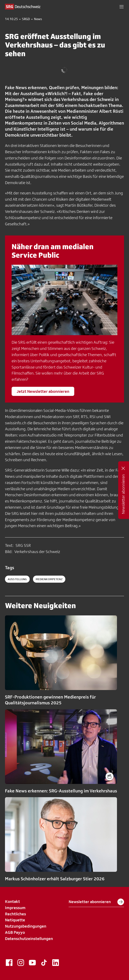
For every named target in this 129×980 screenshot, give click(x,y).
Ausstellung (17, 579)
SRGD (26, 19)
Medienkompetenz (49, 579)
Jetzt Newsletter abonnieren (43, 391)
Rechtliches (15, 914)
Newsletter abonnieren (96, 902)
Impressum (15, 908)
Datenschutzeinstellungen (29, 939)
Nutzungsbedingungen (26, 926)
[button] (122, 7)
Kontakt (12, 901)
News (38, 19)
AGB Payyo (15, 932)
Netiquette (15, 920)
